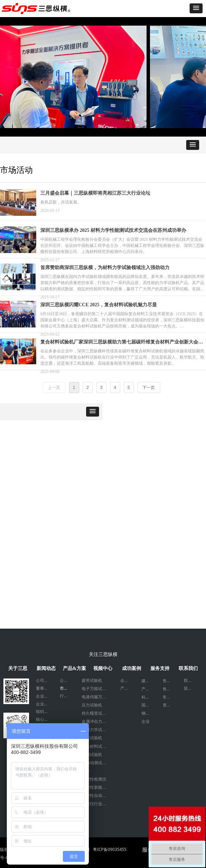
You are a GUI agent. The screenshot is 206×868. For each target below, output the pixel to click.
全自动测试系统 (96, 763)
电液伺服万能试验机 (98, 697)
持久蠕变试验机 (96, 713)
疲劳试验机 (92, 681)
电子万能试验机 (96, 689)
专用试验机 (92, 755)
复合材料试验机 (96, 746)
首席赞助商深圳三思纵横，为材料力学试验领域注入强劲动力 (105, 268)
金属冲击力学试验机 (98, 722)
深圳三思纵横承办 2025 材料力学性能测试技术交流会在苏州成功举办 (113, 230)
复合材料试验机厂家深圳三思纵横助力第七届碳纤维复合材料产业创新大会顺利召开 (122, 343)
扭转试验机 (92, 738)
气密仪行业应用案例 (98, 804)
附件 (86, 771)
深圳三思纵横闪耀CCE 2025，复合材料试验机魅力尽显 (99, 305)
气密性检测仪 (94, 779)
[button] (196, 8)
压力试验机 (92, 705)
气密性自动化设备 (98, 796)
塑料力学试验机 (96, 730)
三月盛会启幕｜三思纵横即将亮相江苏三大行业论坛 (95, 193)
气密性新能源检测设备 (98, 787)
